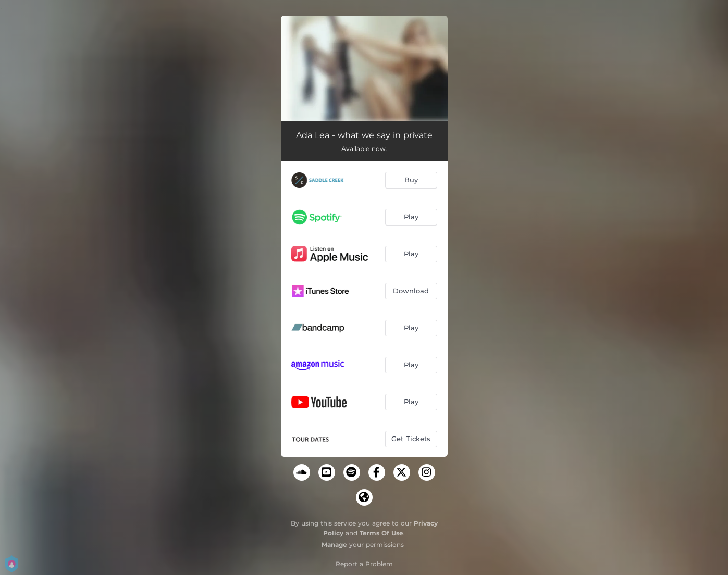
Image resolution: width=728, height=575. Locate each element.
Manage (334, 545)
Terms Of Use (381, 533)
